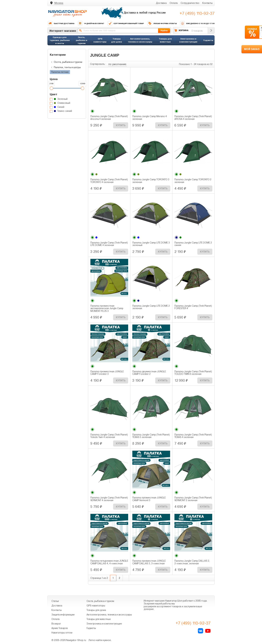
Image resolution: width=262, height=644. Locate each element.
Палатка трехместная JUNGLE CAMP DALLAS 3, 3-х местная (149, 562)
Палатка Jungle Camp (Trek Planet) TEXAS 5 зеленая (151, 436)
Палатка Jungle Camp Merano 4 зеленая (150, 118)
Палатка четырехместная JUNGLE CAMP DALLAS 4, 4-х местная (109, 562)
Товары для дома (117, 40)
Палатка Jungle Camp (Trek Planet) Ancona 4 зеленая (109, 118)
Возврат (56, 624)
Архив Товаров (60, 628)
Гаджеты (208, 40)
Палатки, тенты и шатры (65, 68)
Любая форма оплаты (162, 23)
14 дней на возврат (91, 23)
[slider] (51, 88)
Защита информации (63, 615)
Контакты (207, 3)
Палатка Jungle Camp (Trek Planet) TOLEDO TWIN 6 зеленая (193, 373)
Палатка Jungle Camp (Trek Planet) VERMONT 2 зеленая (193, 499)
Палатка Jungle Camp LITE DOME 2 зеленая (151, 307)
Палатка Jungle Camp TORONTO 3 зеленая (151, 181)
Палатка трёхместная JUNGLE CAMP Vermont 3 (149, 499)
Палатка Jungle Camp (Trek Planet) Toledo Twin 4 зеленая (109, 436)
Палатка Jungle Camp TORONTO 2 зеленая (193, 181)
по (117, 64)
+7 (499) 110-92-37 (197, 13)
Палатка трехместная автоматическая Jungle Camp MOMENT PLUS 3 (107, 308)
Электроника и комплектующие (188, 40)
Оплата (174, 3)
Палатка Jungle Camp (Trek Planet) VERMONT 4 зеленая (109, 499)
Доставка (161, 3)
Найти (164, 30)
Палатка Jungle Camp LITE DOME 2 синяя (193, 244)
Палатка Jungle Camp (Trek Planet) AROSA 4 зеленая (193, 118)
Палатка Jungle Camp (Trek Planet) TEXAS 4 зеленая (193, 436)
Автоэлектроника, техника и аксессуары (140, 40)
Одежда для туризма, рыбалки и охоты (60, 40)
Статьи (55, 601)
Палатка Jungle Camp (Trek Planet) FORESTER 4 (193, 307)
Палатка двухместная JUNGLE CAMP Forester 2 (149, 373)
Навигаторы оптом (62, 633)
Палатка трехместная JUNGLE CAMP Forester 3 (107, 373)
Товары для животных (165, 40)
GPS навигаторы (100, 40)
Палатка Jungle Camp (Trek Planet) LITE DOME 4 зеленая (109, 244)
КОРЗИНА (184, 30)
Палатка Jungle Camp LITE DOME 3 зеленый (151, 244)
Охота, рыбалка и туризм (82, 40)
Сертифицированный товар (126, 23)
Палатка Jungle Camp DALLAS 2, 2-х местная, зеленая (192, 562)
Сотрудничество (190, 3)
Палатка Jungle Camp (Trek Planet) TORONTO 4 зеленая (109, 181)
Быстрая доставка (61, 23)
